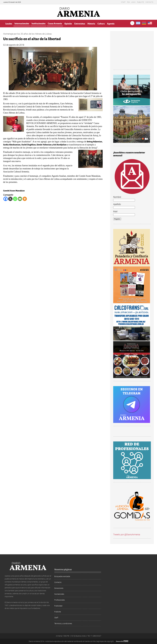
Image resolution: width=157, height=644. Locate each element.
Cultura (101, 23)
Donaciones (59, 588)
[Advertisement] (132, 52)
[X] (10, 199)
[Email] (20, 199)
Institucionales (38, 23)
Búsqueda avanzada (62, 576)
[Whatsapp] (15, 199)
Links (133, 2)
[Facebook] (6, 199)
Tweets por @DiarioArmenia (127, 534)
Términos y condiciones (63, 623)
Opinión (68, 23)
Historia (91, 23)
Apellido (117, 204)
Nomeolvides (59, 594)
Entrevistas (80, 23)
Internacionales (22, 23)
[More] (25, 199)
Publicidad (58, 606)
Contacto (149, 2)
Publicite (140, 2)
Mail (115, 211)
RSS (128, 2)
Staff (123, 2)
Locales (9, 23)
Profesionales (60, 600)
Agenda (111, 23)
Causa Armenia (55, 23)
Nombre (117, 197)
